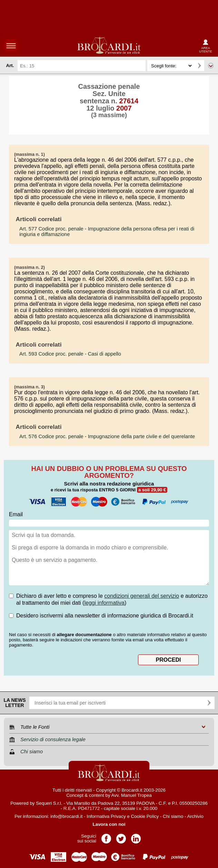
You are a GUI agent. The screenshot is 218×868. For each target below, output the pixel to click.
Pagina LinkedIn (136, 836)
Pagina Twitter (121, 836)
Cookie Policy (145, 816)
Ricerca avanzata (211, 66)
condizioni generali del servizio (142, 596)
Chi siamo (173, 816)
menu (11, 46)
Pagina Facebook (106, 836)
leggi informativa (104, 603)
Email (16, 514)
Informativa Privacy (106, 816)
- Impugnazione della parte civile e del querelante (107, 436)
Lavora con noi (109, 824)
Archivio (195, 816)
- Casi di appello (70, 354)
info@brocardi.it (67, 816)
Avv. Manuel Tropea (132, 795)
